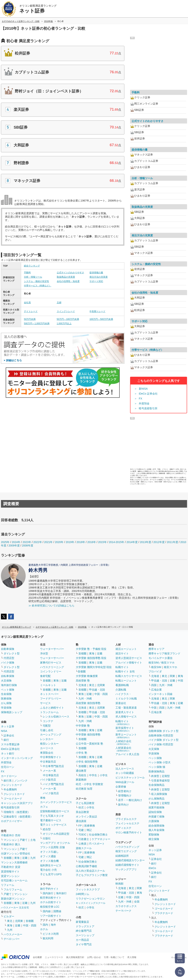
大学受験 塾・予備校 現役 (91, 649)
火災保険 (6, 681)
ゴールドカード (13, 799)
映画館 (119, 884)
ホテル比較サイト (51, 902)
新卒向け (123, 805)
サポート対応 (96, 281)
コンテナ (48, 721)
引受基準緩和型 (160, 781)
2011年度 (172, 542)
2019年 (70, 542)
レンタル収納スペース (56, 717)
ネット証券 (8, 726)
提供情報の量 (96, 273)
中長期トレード (97, 311)
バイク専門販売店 (53, 784)
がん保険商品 (156, 799)
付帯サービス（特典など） (38, 286)
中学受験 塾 (83, 726)
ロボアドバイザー (12, 821)
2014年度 (132, 542)
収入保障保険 (159, 794)
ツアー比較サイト (51, 916)
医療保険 (6, 699)
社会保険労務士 (98, 835)
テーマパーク (123, 911)
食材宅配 (45, 676)
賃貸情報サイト (10, 871)
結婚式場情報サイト (127, 865)
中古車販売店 (48, 762)
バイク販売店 (48, 780)
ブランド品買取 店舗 (52, 847)
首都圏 (8, 858)
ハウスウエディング (127, 847)
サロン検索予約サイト (129, 832)
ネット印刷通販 (125, 773)
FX (141, 399)
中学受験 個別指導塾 (88, 735)
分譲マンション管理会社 (16, 853)
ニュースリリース (54, 957)
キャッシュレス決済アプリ (17, 803)
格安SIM (156, 667)
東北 (10, 921)
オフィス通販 (48, 856)
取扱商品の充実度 (66, 277)
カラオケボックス (126, 906)
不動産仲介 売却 (11, 835)
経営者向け (125, 791)
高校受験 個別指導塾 (88, 703)
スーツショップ (85, 935)
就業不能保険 (156, 807)
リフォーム (8, 885)
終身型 (155, 776)
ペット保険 (8, 690)
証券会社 (9, 735)
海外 (53, 925)
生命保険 (6, 694)
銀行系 (8, 781)
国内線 (47, 911)
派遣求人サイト (125, 712)
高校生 (82, 775)
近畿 (25, 858)
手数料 (27, 273)
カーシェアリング (51, 735)
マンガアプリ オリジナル (55, 843)
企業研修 (121, 787)
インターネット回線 (160, 694)
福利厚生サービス (51, 865)
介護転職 (121, 690)
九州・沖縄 (85, 699)
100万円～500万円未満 (101, 319)
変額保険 (154, 835)
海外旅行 (61, 893)
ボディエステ (123, 828)
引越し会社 (47, 730)
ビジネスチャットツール (130, 778)
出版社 (47, 838)
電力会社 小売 (48, 870)
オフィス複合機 (49, 861)
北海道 (82, 685)
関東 (139, 888)
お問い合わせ (94, 957)
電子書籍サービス (51, 820)
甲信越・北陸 (97, 690)
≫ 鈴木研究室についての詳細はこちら (51, 606)
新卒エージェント (126, 736)
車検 (43, 798)
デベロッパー (12, 939)
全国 (137, 902)
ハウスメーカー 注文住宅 (15, 908)
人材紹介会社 (123, 742)
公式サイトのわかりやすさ (70, 273)
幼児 (81, 807)
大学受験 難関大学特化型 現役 (94, 667)
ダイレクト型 (12, 653)
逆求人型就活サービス (129, 658)
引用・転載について (114, 957)
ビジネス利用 (51, 934)
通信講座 (81, 821)
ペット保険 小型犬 (160, 762)
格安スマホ (171, 667)
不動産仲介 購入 (11, 844)
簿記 (89, 830)
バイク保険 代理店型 (161, 744)
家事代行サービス (51, 663)
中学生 (93, 775)
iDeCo (152, 868)
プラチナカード (164, 913)
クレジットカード (12, 785)
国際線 (57, 911)
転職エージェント (126, 681)
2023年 (27, 542)
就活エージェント (126, 649)
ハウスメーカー (13, 934)
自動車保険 (8, 649)
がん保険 (6, 703)
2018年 (81, 542)
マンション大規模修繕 (14, 862)
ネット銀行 (8, 753)
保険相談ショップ (12, 712)
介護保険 (154, 821)
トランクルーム (49, 712)
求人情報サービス (126, 717)
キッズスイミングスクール (91, 903)
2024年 (16, 542)
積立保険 (154, 839)
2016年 (92, 542)
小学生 (104, 775)
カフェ (44, 807)
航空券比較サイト (51, 898)
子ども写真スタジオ (52, 816)
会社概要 (37, 957)
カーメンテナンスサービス (56, 802)
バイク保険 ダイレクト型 (164, 740)
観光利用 (48, 938)
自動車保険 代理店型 (161, 735)
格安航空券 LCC (50, 907)
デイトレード (31, 311)
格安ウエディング (126, 851)
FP (80, 826)
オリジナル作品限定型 (56, 834)
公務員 (82, 844)
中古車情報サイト (51, 757)
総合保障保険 (156, 826)
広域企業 (156, 690)
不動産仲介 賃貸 (11, 867)
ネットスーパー (49, 694)
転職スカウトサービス (129, 676)
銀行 (6, 740)
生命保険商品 (156, 785)
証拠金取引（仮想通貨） (18, 817)
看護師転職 (122, 685)
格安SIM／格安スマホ (162, 663)
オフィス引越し (49, 852)
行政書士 (84, 839)
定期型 (166, 776)
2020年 (59, 542)
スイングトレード (66, 311)
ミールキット (48, 685)
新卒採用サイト (125, 729)
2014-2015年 (117, 542)
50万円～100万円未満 (68, 319)
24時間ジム (83, 894)
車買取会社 (47, 753)
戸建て (24, 840)
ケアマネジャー (101, 839)
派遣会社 (121, 703)
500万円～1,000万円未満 (37, 324)
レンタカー (47, 739)
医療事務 (90, 826)
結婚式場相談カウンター (130, 860)
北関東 (19, 921)
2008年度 (28, 545)
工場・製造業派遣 (126, 708)
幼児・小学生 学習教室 (89, 784)
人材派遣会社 (123, 749)
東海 (17, 858)
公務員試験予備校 (86, 866)
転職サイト (122, 667)
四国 (154, 685)
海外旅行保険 (9, 685)
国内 (45, 925)
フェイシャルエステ (127, 823)
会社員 (27, 302)
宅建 (81, 830)
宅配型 (47, 726)
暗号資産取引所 (148, 408)
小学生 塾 (81, 753)
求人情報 (132, 957)
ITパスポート (97, 844)
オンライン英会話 (86, 817)
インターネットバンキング (17, 758)
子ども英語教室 (85, 803)
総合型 (47, 829)
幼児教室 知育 (84, 789)
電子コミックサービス (53, 825)
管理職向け (125, 796)
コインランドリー (51, 671)
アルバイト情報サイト (129, 663)
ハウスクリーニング (52, 667)
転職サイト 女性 (125, 671)
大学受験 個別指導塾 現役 (91, 658)
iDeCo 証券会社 (148, 394)
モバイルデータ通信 (160, 658)
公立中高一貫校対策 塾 (89, 744)
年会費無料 (10, 789)
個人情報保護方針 (75, 957)
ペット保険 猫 (157, 767)
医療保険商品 (156, 771)
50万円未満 (30, 319)
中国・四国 (30, 925)
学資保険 (6, 708)
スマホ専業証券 (10, 744)
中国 (180, 681)
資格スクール (84, 848)
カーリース (47, 748)
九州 (33, 858)
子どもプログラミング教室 (92, 875)
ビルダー (9, 916)
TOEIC (83, 835)
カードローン (9, 776)
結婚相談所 (122, 856)
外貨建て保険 (156, 817)
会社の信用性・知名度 (68, 281)
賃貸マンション (10, 876)
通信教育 (81, 771)
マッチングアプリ (126, 869)
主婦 (59, 302)
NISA (4, 731)
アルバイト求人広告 (127, 754)
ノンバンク (21, 781)
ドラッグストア (85, 926)
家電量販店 (82, 922)
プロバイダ (155, 671)
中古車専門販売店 (53, 766)
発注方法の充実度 (99, 277)
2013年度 (146, 542)
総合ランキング (32, 266)
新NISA (143, 389)
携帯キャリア (156, 649)
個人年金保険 (156, 830)
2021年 (48, 542)
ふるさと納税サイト (52, 708)
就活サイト (122, 653)
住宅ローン (8, 767)
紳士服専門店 (84, 931)
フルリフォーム (13, 889)
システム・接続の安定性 (36, 281)
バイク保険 (8, 663)
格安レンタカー (49, 744)
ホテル (44, 929)
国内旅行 (48, 893)
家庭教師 (81, 780)
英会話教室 (82, 812)
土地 (33, 840)
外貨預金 (144, 403)
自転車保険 (8, 676)
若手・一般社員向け (130, 800)
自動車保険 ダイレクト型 (164, 731)
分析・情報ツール (33, 277)
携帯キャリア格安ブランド (164, 653)
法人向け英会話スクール (90, 871)
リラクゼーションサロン (90, 899)
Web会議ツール (125, 782)
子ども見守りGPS (51, 874)
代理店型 (9, 658)
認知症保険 (155, 812)
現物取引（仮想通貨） (17, 812)
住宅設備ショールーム (14, 880)
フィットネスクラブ (88, 889)
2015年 (102, 542)
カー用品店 (82, 940)
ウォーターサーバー (52, 649)
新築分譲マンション (13, 899)
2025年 (5, 542)
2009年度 (14, 545)
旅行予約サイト (49, 889)
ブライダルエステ (126, 819)
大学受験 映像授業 (87, 676)
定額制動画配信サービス (55, 811)
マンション (10, 840)
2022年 (38, 542)
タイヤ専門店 (84, 944)
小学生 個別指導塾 (87, 762)
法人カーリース (125, 769)
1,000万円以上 (64, 324)
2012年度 (159, 542)
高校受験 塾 (83, 681)
